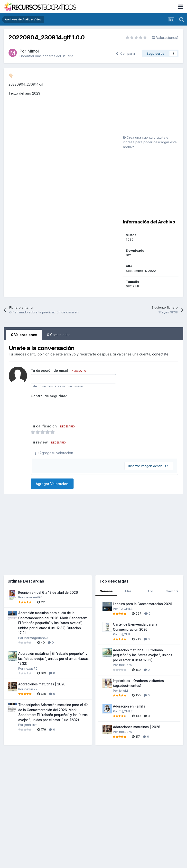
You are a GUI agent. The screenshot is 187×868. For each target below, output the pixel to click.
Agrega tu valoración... (55, 453)
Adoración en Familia (129, 706)
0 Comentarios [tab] (59, 335)
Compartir (126, 53)
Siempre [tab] (172, 591)
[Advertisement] (153, 103)
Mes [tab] (128, 591)
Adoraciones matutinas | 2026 (42, 684)
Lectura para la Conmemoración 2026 (143, 604)
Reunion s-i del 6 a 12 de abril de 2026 (48, 593)
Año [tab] (150, 591)
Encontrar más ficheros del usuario (46, 56)
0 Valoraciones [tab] (24, 335)
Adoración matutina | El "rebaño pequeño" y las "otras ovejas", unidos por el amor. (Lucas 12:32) (53, 659)
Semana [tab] (106, 591)
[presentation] (68, 409)
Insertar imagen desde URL (149, 466)
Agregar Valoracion (52, 484)
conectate (160, 354)
